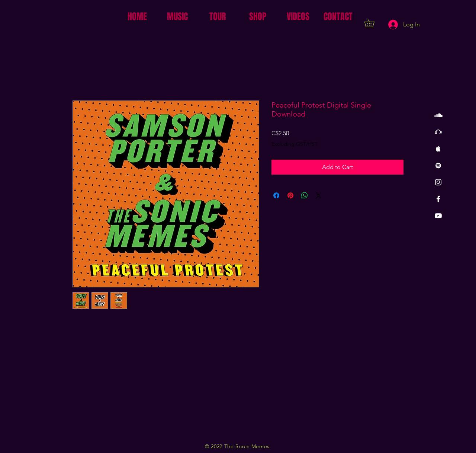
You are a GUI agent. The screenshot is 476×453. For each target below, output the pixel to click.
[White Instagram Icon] (438, 182)
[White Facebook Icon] (438, 199)
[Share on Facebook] (276, 195)
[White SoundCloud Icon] (438, 115)
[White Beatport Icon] (438, 132)
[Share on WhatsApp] (305, 195)
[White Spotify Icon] (438, 165)
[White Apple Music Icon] (438, 149)
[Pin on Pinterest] (290, 195)
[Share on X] (319, 195)
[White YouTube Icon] (438, 216)
